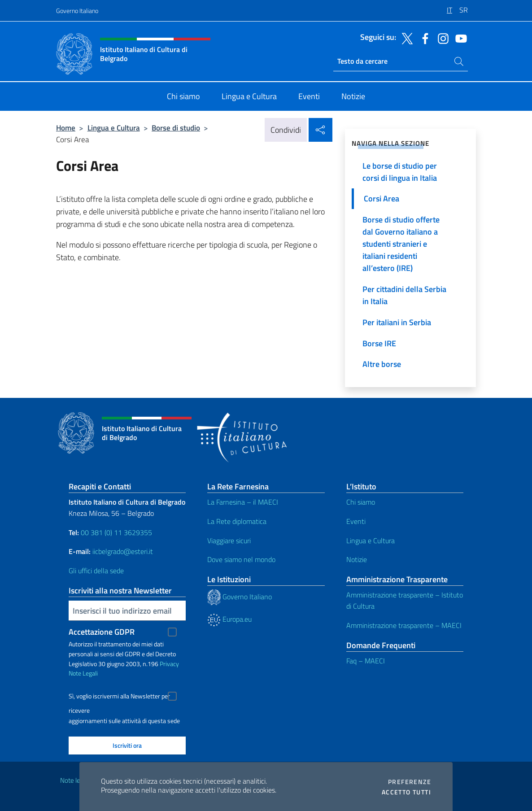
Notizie (357, 559)
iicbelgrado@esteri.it (123, 551)
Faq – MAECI (366, 661)
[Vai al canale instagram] (441, 38)
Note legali (75, 780)
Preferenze (410, 782)
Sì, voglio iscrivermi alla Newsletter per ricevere (119, 697)
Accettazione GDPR (102, 632)
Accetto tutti (406, 792)
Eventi (356, 521)
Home (66, 128)
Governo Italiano (77, 11)
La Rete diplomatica (237, 521)
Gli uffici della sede (96, 571)
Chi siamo (361, 502)
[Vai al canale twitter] (405, 38)
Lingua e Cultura (114, 128)
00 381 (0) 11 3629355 (116, 532)
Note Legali (83, 673)
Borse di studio (176, 128)
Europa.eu (229, 619)
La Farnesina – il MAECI (243, 502)
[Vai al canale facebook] (423, 38)
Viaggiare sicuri (229, 541)
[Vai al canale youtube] (459, 38)
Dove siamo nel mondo (241, 559)
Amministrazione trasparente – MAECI (404, 625)
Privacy (169, 664)
